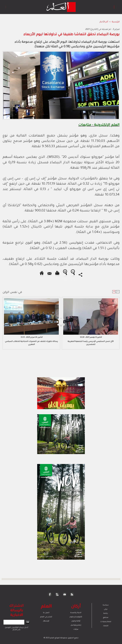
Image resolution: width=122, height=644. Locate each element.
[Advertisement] (30, 322)
